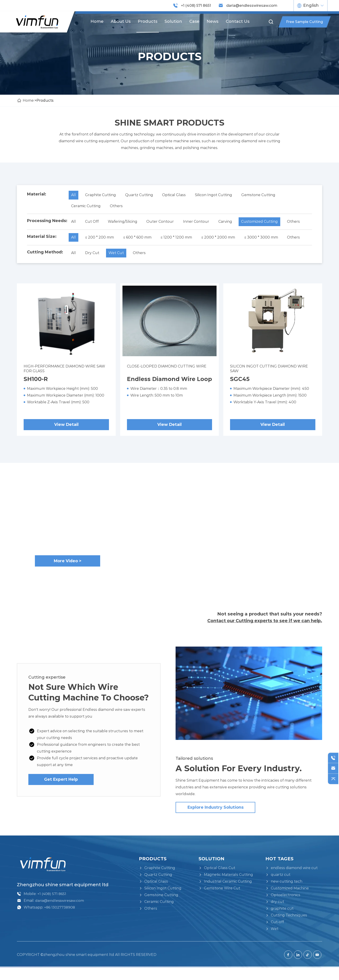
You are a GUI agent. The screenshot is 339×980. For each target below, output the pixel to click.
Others (117, 206)
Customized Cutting (264, 222)
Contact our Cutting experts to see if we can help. (262, 631)
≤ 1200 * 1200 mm (179, 238)
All (74, 195)
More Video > (68, 571)
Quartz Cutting (141, 195)
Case (195, 21)
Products (148, 21)
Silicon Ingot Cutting (217, 195)
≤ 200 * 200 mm (100, 238)
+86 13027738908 (60, 919)
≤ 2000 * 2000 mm (221, 238)
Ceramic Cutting (86, 206)
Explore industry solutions (205, 819)
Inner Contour (199, 222)
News (213, 21)
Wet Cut (118, 254)
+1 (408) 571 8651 (196, 6)
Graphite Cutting (101, 195)
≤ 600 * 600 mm (139, 238)
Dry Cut (93, 254)
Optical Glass (176, 195)
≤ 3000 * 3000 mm (265, 238)
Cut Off (93, 222)
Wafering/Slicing (124, 222)
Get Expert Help (61, 790)
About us (120, 21)
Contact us (238, 21)
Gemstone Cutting (262, 195)
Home (97, 21)
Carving (229, 222)
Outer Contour (163, 222)
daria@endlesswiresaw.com (252, 6)
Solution (173, 21)
